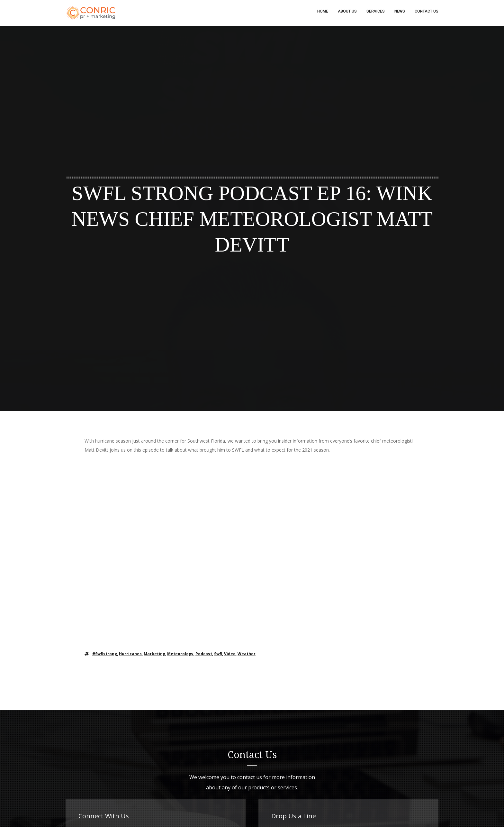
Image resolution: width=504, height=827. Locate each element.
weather (247, 657)
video (230, 657)
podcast (204, 657)
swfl (218, 657)
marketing (154, 657)
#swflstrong (105, 657)
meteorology (180, 657)
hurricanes (130, 657)
